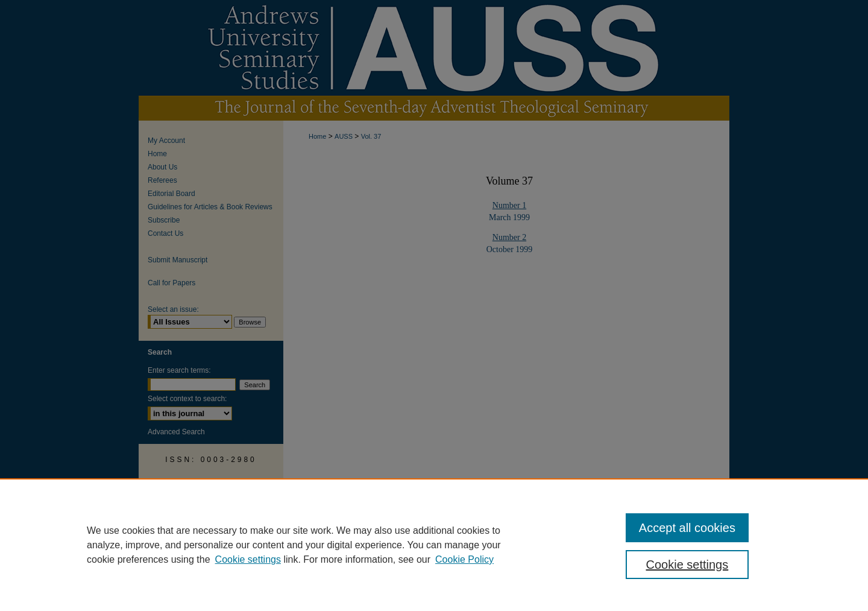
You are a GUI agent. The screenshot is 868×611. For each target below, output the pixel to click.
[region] (434, 545)
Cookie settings (248, 559)
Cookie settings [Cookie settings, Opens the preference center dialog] (687, 565)
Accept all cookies (687, 528)
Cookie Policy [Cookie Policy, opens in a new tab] (464, 559)
